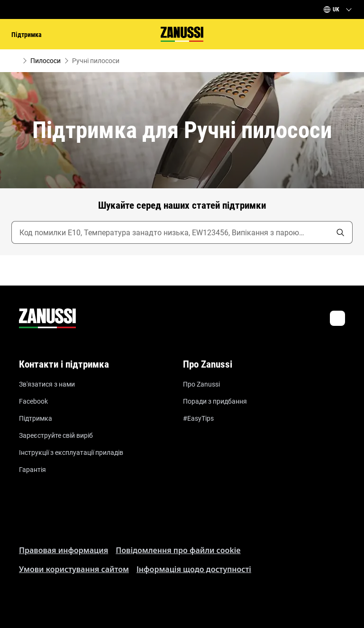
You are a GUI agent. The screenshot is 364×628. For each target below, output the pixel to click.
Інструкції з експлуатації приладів (71, 453)
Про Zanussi (201, 384)
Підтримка (36, 418)
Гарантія (32, 470)
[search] (340, 232)
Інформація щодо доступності (194, 569)
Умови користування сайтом (74, 569)
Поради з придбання (215, 401)
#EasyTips (198, 418)
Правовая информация (64, 550)
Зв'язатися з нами (47, 384)
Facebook (33, 401)
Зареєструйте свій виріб (56, 435)
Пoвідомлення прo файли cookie (178, 550)
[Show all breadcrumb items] (15, 61)
